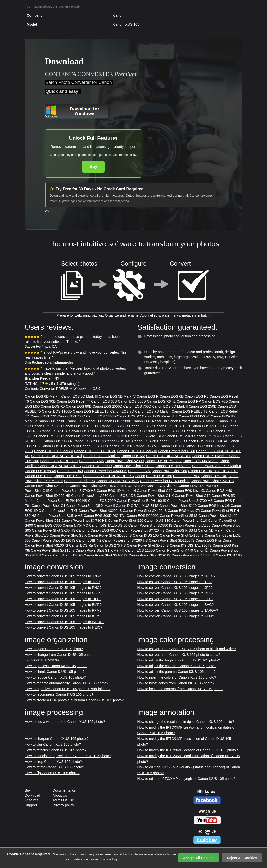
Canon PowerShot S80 (169, 471)
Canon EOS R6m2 (161, 401)
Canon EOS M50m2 (194, 416)
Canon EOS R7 (129, 416)
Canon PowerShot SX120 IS (54, 540)
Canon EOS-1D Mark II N (116, 491)
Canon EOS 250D (202, 406)
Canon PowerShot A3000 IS (193, 555)
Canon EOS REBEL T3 (172, 426)
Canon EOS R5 (53, 406)
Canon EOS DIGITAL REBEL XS (108, 476)
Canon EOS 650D (83, 431)
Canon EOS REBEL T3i (190, 411)
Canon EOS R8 (144, 441)
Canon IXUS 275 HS (110, 545)
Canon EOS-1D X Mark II (54, 451)
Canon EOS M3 (133, 456)
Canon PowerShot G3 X (68, 535)
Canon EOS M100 (179, 436)
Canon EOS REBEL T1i (81, 426)
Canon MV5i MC (75, 525)
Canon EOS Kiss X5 (40, 471)
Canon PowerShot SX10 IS (134, 466)
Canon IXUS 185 (229, 555)
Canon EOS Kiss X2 (162, 486)
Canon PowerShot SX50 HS (91, 486)
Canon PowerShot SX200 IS (47, 486)
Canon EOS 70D (215, 401)
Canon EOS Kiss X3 (189, 491)
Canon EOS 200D (114, 426)
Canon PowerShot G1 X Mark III (165, 481)
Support (31, 805)
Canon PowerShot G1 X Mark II (100, 550)
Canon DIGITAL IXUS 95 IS (118, 481)
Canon (140, 476)
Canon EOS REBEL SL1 (59, 461)
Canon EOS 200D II (89, 441)
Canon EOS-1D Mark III (101, 456)
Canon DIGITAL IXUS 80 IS (60, 466)
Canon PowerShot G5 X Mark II (91, 506)
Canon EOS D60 (70, 471)
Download (33, 795)
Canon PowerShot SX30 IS (148, 545)
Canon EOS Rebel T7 (73, 401)
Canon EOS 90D (43, 401)
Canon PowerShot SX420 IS (145, 511)
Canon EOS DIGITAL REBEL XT (213, 471)
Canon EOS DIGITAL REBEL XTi (57, 456)
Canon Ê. (201, 550)
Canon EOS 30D (93, 446)
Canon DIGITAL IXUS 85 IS (137, 506)
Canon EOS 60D (104, 401)
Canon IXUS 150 (159, 476)
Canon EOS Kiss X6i (214, 506)
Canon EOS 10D (214, 476)
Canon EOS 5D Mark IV (117, 396)
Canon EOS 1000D (199, 446)
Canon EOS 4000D (47, 426)
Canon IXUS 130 (157, 521)
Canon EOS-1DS (123, 496)
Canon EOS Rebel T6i (84, 421)
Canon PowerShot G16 (192, 496)
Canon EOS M (139, 471)
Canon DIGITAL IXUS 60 (108, 525)
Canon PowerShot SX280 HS (125, 540)
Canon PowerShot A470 (174, 550)
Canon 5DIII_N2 (89, 540)
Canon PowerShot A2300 (124, 461)
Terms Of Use (63, 800)
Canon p (83, 530)
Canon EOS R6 (197, 396)
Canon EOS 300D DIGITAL (105, 516)
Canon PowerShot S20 (125, 521)
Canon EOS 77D (43, 416)
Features (32, 800)
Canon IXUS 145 (118, 441)
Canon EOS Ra (81, 545)
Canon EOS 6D (172, 396)
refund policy (128, 155)
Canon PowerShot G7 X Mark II (192, 421)
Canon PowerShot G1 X (155, 496)
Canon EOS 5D (141, 426)
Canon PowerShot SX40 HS (212, 481)
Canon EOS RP (189, 401)
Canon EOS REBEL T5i (91, 411)
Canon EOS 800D (169, 431)
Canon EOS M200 (208, 436)
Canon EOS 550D (52, 421)
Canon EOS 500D (198, 431)
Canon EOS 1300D (101, 416)
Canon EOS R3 (172, 446)
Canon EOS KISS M (181, 530)
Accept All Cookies (199, 858)
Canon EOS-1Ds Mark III (60, 446)
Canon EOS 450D (171, 441)
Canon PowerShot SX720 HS (142, 530)
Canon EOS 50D (49, 436)
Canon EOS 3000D (97, 466)
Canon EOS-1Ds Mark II (197, 486)
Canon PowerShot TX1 (60, 511)
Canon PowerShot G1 (48, 506)
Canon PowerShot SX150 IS (182, 535)
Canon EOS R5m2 (68, 476)
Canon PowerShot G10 (189, 521)
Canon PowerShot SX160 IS (106, 555)
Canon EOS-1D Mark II (173, 466)
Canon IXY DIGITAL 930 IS (191, 545)
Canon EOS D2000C (143, 516)
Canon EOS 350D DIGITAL (95, 451)
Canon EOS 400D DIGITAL (207, 441)
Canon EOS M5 (147, 446)
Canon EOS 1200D (117, 421)
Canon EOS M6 (91, 461)
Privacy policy (63, 805)
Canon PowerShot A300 (192, 525)
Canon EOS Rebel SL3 (160, 416)
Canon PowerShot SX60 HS (54, 530)
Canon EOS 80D (78, 406)
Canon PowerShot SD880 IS (150, 525)
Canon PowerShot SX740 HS (73, 491)
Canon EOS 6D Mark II (43, 396)
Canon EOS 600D (132, 401)
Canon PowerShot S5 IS (179, 516)
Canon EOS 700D (137, 406)
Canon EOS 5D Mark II (170, 406)
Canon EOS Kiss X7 (130, 486)
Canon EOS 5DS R (58, 441)
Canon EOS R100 (39, 476)
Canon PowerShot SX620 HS (48, 496)
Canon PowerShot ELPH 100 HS (62, 501)
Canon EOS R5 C (187, 476)
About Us (60, 795)
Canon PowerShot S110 (178, 506)
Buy (93, 166)
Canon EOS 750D (71, 416)
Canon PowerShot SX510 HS (60, 516)
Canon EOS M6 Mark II (201, 461)
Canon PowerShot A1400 (218, 516)
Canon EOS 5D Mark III (80, 396)
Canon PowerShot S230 (177, 451)
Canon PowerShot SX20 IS (149, 555)
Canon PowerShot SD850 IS (110, 535)
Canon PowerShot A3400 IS (106, 471)
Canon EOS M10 (120, 446)
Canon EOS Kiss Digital (214, 540)
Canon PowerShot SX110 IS (53, 550)
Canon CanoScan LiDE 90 (62, 555)
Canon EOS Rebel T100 (82, 436)
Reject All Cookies (242, 858)
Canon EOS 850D (112, 431)
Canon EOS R (148, 396)
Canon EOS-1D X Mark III (137, 451)
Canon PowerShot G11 (43, 521)
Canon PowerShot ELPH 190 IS (142, 501)
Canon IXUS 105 (146, 535)
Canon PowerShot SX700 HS (190, 501)
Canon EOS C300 (48, 525)
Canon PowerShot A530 (90, 496)
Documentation (64, 790)
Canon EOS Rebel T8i (150, 421)
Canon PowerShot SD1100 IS (172, 540)
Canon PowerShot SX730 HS (84, 521)
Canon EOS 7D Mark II (153, 411)
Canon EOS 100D (140, 431)
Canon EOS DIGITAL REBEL (169, 456)
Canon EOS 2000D (108, 406)
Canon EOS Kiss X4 (80, 481)
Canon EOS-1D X (54, 431)
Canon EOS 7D (122, 411)
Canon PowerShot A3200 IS (100, 511)
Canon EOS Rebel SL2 (146, 436)
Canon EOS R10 (114, 436)
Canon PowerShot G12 (155, 491)
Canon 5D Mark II (212, 530)
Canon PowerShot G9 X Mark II (217, 466)
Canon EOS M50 (219, 491)
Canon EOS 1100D (57, 411)
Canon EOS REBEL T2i (209, 426)
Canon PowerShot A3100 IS (46, 545)
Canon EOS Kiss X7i (184, 511)
